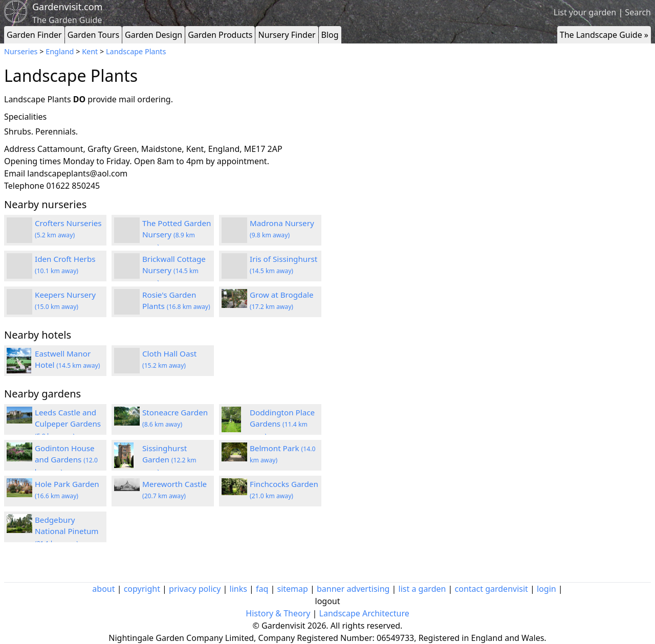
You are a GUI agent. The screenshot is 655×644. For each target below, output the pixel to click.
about (103, 589)
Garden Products (220, 35)
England (60, 51)
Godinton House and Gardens (66, 460)
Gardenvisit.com (67, 7)
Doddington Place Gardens (282, 424)
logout (328, 601)
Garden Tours (93, 35)
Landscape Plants (136, 51)
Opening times (32, 161)
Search (638, 12)
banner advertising (353, 589)
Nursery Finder (287, 35)
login (547, 589)
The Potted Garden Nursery (177, 235)
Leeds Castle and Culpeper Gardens (68, 424)
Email (15, 173)
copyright (142, 589)
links (238, 589)
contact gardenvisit (492, 589)
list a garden (422, 589)
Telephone (24, 186)
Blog (330, 35)
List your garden (585, 12)
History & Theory (278, 613)
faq (262, 589)
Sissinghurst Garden (169, 460)
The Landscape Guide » (604, 35)
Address (20, 149)
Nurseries (21, 51)
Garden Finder (34, 35)
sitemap (293, 589)
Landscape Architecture (364, 613)
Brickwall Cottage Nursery (174, 271)
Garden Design (154, 35)
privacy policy (195, 589)
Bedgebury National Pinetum (67, 531)
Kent (90, 51)
